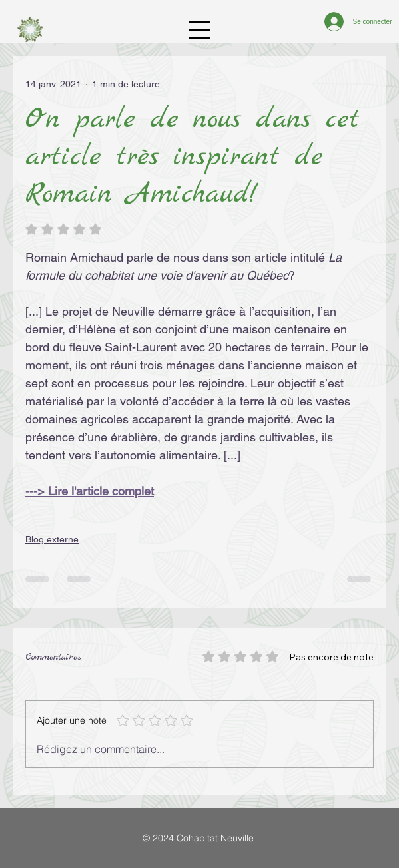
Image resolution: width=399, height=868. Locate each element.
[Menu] (199, 30)
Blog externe (52, 539)
